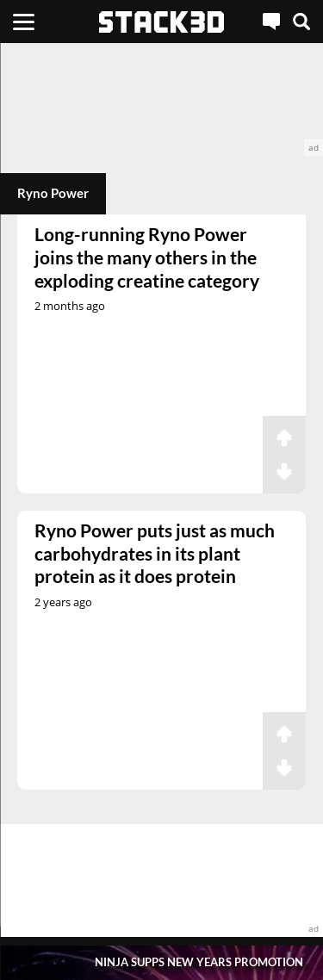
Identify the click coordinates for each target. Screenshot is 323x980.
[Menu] (24, 22)
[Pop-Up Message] (161, 962)
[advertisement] (161, 99)
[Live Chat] (271, 22)
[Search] (301, 22)
